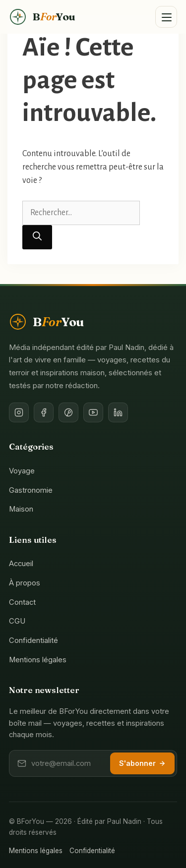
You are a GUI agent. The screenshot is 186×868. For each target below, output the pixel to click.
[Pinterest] (68, 412)
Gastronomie (31, 490)
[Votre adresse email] (68, 763)
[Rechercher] (37, 237)
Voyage (22, 471)
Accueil (21, 564)
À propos (25, 583)
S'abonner (142, 763)
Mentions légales (38, 660)
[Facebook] (44, 412)
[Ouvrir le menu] (166, 17)
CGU (17, 621)
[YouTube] (93, 412)
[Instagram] (19, 412)
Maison (21, 509)
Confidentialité (33, 640)
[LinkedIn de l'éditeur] (118, 412)
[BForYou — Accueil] (42, 17)
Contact (22, 602)
